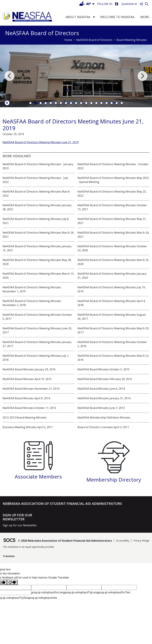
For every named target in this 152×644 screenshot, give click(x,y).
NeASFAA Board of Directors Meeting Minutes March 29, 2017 (113, 330)
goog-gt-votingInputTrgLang (81, 592)
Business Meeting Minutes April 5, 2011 (28, 427)
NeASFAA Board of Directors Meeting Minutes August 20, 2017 (112, 317)
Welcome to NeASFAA (117, 17)
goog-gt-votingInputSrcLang (48, 592)
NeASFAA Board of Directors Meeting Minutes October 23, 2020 (112, 248)
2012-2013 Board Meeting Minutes (25, 418)
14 (96, 103)
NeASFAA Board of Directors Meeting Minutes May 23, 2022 (112, 194)
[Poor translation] (12, 582)
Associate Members (38, 477)
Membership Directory (114, 480)
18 (117, 103)
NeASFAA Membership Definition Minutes (104, 418)
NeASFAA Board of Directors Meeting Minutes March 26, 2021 (38, 235)
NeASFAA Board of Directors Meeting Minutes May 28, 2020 (37, 262)
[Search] (147, 4)
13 (91, 103)
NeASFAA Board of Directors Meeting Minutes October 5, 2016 (112, 344)
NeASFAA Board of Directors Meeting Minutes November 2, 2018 (32, 303)
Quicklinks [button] (129, 4)
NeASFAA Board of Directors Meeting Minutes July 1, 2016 (36, 358)
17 (112, 103)
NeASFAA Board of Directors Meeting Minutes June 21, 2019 (41, 142)
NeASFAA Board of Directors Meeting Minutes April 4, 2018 (111, 303)
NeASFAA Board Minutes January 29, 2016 (29, 369)
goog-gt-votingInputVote (43, 598)
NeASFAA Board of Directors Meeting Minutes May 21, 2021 (112, 221)
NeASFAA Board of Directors (94, 40)
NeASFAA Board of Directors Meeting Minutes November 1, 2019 (32, 289)
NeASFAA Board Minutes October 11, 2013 (29, 408)
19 (122, 103)
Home (68, 40)
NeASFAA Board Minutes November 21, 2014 (31, 389)
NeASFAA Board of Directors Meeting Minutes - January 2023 (38, 166)
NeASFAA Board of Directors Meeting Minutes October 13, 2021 (112, 207)
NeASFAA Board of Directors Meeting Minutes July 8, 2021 (36, 221)
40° (85, 4)
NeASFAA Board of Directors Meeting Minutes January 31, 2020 (112, 276)
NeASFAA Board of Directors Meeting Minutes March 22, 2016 (113, 358)
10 (76, 103)
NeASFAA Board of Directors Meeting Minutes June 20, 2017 (37, 330)
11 (81, 103)
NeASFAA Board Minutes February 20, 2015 (105, 379)
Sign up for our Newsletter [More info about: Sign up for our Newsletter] (20, 525)
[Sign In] (141, 4)
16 (107, 103)
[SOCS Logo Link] (9, 541)
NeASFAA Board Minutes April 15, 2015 (27, 379)
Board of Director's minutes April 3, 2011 (103, 427)
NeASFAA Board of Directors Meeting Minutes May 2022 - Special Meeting (113, 180)
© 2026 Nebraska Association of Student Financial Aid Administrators (65, 541)
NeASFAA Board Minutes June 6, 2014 (101, 389)
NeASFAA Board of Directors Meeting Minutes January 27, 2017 (37, 344)
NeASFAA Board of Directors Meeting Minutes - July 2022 (35, 180)
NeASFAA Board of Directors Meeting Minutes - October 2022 (113, 166)
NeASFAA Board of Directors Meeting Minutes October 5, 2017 (37, 317)
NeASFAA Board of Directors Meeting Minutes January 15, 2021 (37, 248)
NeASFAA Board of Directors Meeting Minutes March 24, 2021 (113, 235)
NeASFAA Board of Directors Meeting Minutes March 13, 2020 (38, 276)
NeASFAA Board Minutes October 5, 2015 (103, 369)
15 (101, 103)
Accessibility (123, 541)
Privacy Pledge (141, 541)
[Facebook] (117, 4)
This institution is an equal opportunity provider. (29, 547)
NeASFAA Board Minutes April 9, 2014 (26, 398)
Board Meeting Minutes (132, 40)
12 (86, 103)
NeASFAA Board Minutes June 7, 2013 (101, 408)
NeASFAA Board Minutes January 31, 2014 (104, 398)
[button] (94, 17)
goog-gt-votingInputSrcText (114, 592)
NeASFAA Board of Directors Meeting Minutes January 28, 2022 (37, 207)
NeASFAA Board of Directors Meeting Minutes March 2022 (36, 194)
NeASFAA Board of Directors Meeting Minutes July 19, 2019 (112, 289)
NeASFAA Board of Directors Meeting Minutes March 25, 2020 (113, 262)
